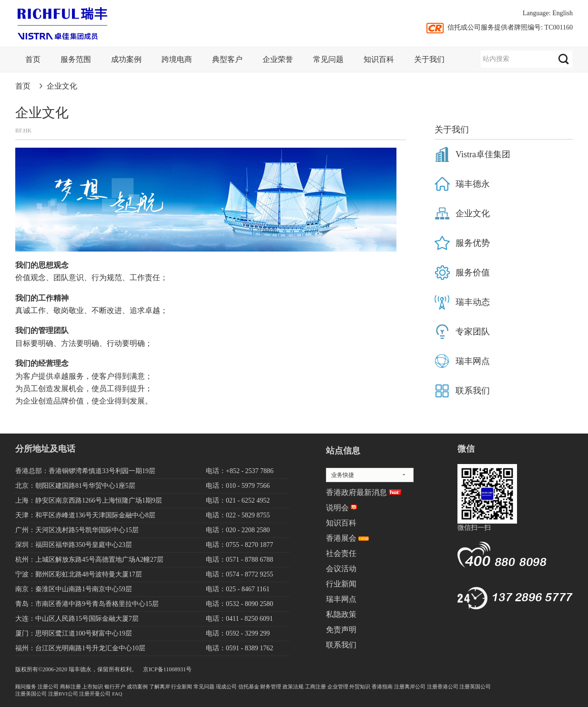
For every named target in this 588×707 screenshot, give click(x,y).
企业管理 (338, 687)
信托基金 (249, 687)
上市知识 (92, 687)
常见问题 (328, 59)
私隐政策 (341, 614)
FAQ (117, 694)
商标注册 (71, 687)
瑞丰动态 (473, 302)
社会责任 (341, 553)
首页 (33, 59)
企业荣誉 (278, 59)
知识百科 (379, 59)
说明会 (337, 508)
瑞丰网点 (473, 361)
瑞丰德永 (473, 184)
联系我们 (473, 391)
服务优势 (473, 243)
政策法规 (293, 687)
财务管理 (271, 687)
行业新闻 (341, 584)
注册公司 (48, 687)
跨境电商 (177, 59)
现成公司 (226, 687)
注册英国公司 (475, 687)
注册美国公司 (31, 694)
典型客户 (227, 59)
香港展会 (341, 538)
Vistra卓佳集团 (483, 154)
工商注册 (315, 687)
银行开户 (115, 687)
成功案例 (126, 59)
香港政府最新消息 (356, 492)
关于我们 (429, 59)
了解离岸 (160, 687)
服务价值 (473, 273)
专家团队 (473, 332)
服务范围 (76, 59)
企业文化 (62, 86)
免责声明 (341, 630)
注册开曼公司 (95, 694)
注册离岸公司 (410, 687)
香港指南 (382, 687)
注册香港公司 (443, 687)
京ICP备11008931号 (167, 669)
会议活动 (341, 569)
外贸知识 (360, 687)
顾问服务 (26, 687)
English (563, 13)
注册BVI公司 (63, 694)
